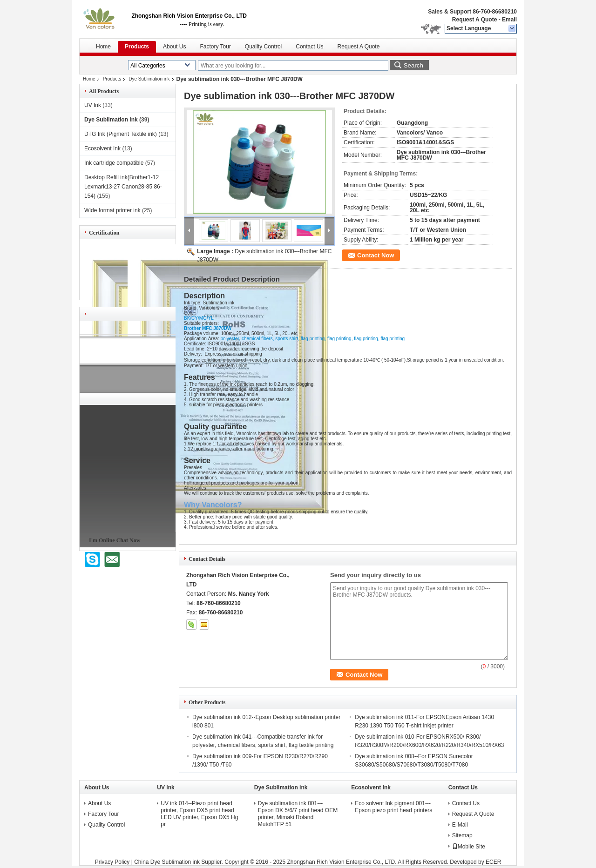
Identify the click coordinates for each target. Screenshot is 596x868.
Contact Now (376, 255)
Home (103, 47)
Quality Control (263, 47)
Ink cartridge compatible (114, 163)
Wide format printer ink (112, 210)
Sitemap (462, 835)
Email (509, 20)
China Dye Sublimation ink (167, 862)
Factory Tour (215, 47)
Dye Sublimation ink (149, 79)
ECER (493, 862)
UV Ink (93, 105)
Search (413, 65)
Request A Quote (474, 20)
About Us (174, 47)
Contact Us (309, 47)
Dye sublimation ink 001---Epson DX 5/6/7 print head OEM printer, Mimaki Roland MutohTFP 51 (298, 814)
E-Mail (460, 825)
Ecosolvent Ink (102, 148)
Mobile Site (469, 847)
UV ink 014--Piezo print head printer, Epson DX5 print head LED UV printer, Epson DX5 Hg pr (199, 814)
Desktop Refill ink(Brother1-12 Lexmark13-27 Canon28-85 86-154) (123, 187)
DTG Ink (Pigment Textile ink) (121, 134)
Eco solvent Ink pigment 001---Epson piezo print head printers (393, 807)
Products (137, 47)
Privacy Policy (112, 862)
